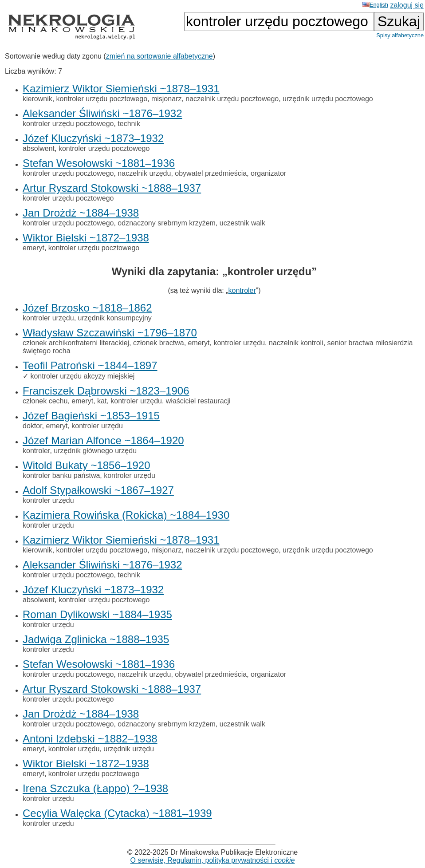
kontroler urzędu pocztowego (102, 99)
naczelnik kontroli (296, 343)
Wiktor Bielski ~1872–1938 (86, 238)
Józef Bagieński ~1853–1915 (91, 416)
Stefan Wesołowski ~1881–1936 (99, 163)
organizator (268, 173)
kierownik (37, 99)
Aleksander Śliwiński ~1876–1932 (102, 113)
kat (102, 401)
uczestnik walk (242, 223)
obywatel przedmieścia (211, 173)
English (375, 5)
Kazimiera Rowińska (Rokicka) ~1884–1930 (126, 515)
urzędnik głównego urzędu (95, 451)
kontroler (242, 290)
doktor (32, 426)
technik (129, 124)
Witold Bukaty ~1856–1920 (87, 465)
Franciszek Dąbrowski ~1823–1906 (106, 391)
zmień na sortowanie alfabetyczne (159, 56)
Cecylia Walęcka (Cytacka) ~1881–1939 (117, 813)
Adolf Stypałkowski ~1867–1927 (98, 490)
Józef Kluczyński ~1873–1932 (93, 138)
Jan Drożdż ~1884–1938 (81, 213)
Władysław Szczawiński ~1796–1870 (110, 333)
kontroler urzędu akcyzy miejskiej (82, 376)
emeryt (33, 248)
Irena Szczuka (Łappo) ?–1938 (95, 788)
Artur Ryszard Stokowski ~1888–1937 (112, 188)
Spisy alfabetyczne (400, 35)
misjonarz (166, 99)
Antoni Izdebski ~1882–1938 (90, 739)
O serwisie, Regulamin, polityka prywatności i (213, 860)
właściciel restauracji (198, 401)
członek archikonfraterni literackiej (76, 343)
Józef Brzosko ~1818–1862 (87, 308)
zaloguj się (407, 5)
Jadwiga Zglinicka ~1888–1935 (96, 639)
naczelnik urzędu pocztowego (232, 99)
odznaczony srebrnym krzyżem (167, 223)
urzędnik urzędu (129, 749)
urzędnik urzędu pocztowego (328, 99)
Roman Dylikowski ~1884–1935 (97, 614)
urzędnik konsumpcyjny (115, 318)
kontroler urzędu (48, 318)
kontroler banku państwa (61, 475)
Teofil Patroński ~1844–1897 (90, 365)
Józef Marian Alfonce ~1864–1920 (103, 440)
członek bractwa (159, 343)
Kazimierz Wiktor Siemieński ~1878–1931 (121, 89)
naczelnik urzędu (144, 173)
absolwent (39, 148)
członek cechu (45, 401)
